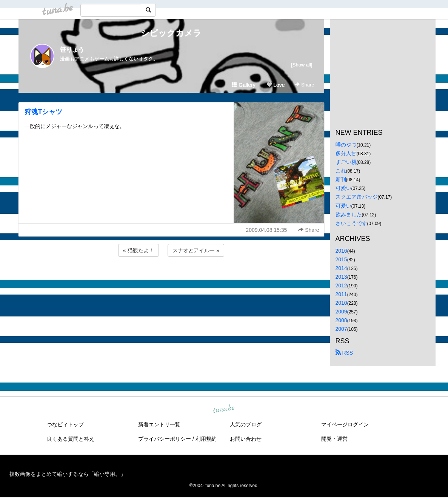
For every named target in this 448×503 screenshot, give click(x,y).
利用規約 (206, 439)
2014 (341, 268)
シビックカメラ (171, 33)
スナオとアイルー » (196, 250)
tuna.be (224, 409)
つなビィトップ (65, 424)
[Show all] (302, 65)
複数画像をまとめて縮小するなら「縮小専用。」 (68, 474)
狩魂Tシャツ (44, 112)
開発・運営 (334, 439)
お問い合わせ (246, 439)
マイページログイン (345, 424)
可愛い (343, 188)
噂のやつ (346, 145)
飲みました (349, 214)
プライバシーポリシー (165, 439)
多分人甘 (346, 153)
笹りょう (72, 50)
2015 (341, 259)
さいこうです (351, 223)
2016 (341, 251)
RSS (344, 353)
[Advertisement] (171, 279)
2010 (341, 303)
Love (276, 85)
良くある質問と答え (71, 439)
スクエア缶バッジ (357, 197)
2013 (341, 277)
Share (304, 85)
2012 (341, 285)
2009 (341, 312)
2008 (341, 320)
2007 (341, 329)
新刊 (341, 179)
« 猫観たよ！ (139, 250)
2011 (341, 294)
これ (341, 171)
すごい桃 (346, 162)
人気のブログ (246, 424)
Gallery (243, 85)
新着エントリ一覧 (159, 424)
